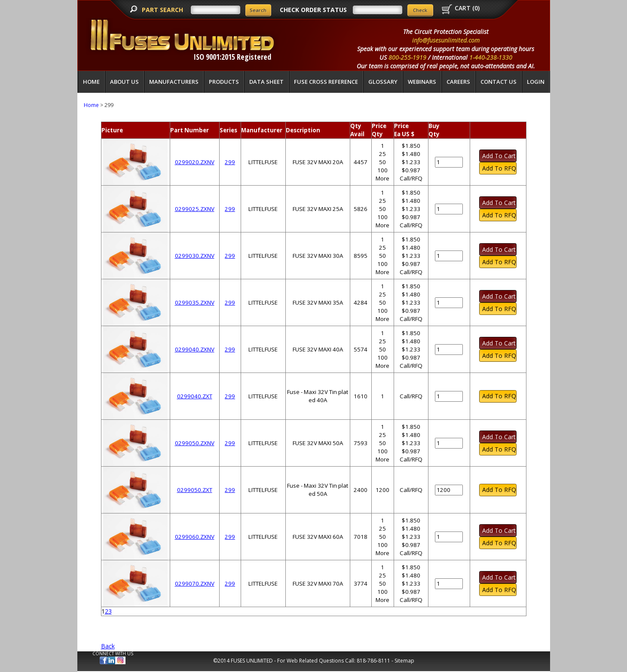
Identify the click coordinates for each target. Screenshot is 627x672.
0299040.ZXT (195, 396)
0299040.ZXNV (195, 349)
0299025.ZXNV (195, 209)
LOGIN (536, 82)
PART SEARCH (163, 10)
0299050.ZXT (195, 490)
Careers (458, 82)
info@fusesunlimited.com (446, 40)
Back (108, 646)
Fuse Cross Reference (326, 82)
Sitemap (404, 661)
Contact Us (499, 82)
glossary (383, 82)
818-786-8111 (373, 661)
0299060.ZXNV (195, 537)
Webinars (422, 82)
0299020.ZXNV (195, 162)
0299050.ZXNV (195, 443)
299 (230, 162)
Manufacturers (174, 82)
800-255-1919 (407, 57)
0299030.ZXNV (195, 256)
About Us (124, 82)
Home (91, 82)
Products (224, 82)
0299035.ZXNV (195, 302)
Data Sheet (266, 82)
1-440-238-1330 (491, 57)
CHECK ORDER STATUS (313, 10)
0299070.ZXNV (195, 583)
